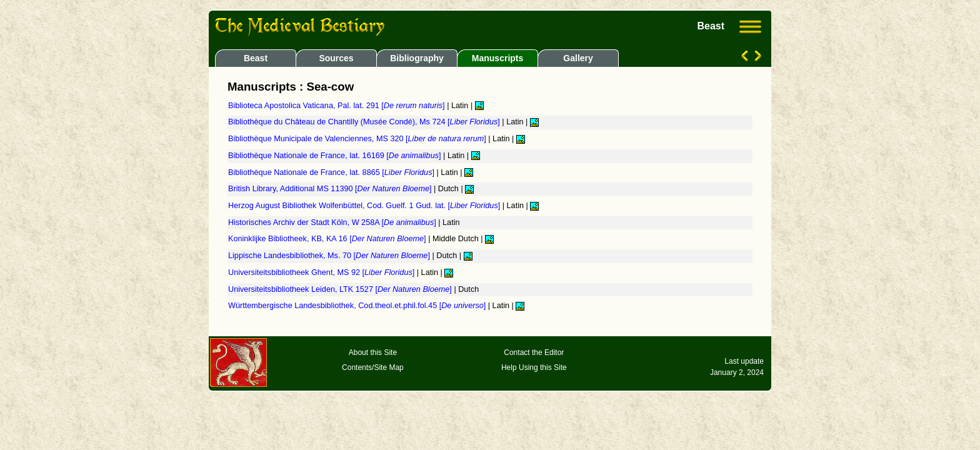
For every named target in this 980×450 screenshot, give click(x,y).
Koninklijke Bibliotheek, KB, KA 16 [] (328, 239)
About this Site (373, 352)
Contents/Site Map (373, 367)
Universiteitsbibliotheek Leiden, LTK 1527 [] (341, 289)
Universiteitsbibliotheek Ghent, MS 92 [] (322, 272)
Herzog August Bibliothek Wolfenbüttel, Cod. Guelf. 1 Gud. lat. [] (365, 206)
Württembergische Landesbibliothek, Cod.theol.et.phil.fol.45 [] (358, 306)
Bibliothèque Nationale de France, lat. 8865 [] (332, 172)
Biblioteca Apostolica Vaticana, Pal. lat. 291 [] (337, 106)
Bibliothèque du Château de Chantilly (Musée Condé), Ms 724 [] (365, 122)
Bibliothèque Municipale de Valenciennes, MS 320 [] (358, 139)
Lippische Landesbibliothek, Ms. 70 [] (330, 256)
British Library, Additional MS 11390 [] (331, 189)
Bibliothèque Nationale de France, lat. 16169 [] (336, 156)
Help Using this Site (534, 367)
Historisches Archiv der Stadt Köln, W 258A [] (333, 222)
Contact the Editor (534, 352)
